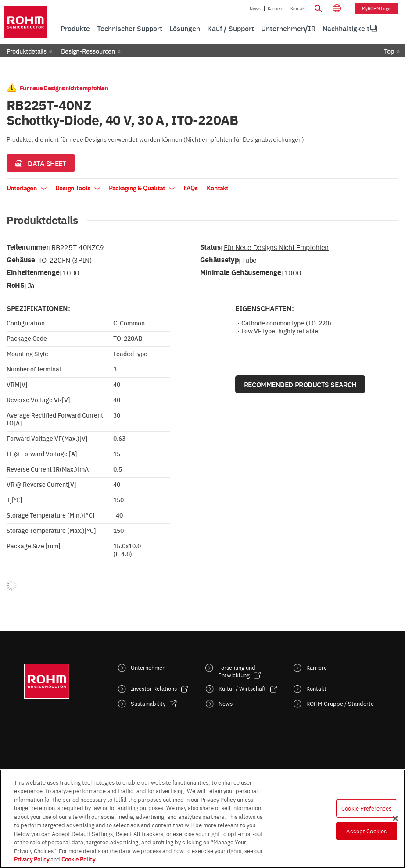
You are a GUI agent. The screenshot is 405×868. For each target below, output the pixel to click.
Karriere (276, 8)
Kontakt (298, 8)
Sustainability (148, 703)
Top (389, 51)
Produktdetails (27, 51)
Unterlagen (27, 188)
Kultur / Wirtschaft (242, 688)
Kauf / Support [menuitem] (231, 28)
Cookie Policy (78, 859)
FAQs (191, 188)
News (255, 8)
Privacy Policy (32, 859)
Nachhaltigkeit (346, 28)
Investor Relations (154, 688)
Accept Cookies (366, 831)
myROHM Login (377, 8)
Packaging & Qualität (142, 188)
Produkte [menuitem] (75, 28)
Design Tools (78, 188)
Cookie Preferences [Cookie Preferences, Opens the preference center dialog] (366, 808)
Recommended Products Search (300, 384)
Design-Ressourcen (88, 51)
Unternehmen (148, 667)
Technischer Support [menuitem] (130, 28)
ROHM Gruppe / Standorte (340, 703)
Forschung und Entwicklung (237, 671)
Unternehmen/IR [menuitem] (288, 28)
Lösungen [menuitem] (185, 28)
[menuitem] (346, 28)
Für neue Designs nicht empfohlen (276, 247)
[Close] (395, 818)
